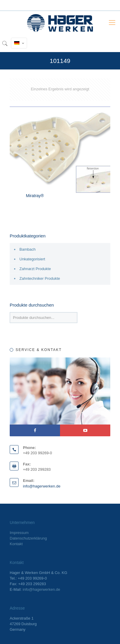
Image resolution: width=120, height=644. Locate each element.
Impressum (19, 533)
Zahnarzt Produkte (35, 269)
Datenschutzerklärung (28, 538)
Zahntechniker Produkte (40, 278)
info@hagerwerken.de (42, 486)
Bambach (27, 249)
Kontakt (16, 544)
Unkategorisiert (32, 259)
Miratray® (35, 196)
